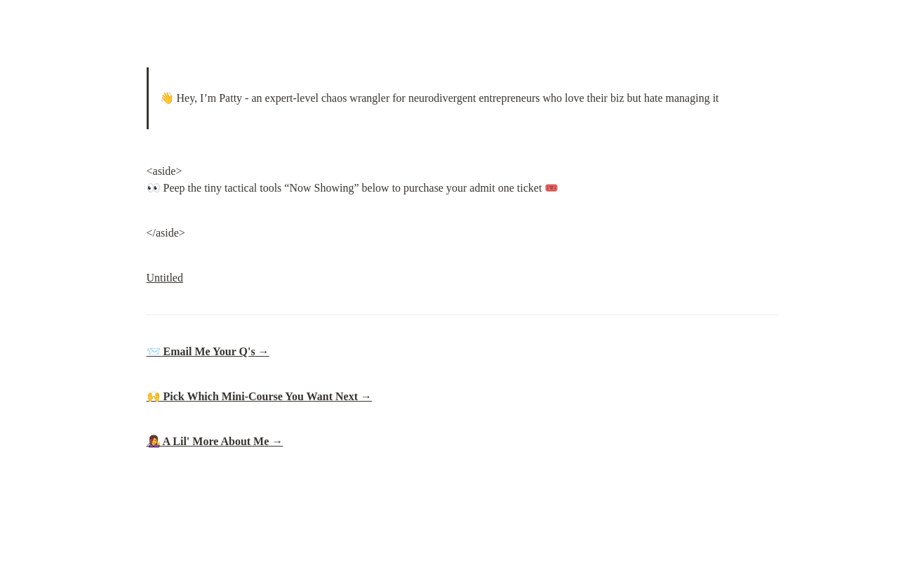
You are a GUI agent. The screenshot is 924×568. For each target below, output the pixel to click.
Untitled (165, 278)
